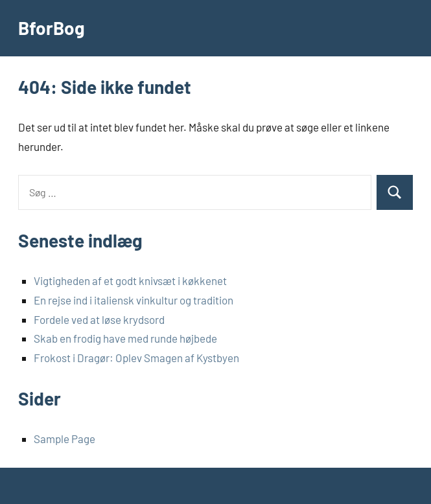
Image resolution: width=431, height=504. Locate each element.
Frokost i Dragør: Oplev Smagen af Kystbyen (136, 358)
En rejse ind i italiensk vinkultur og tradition (134, 300)
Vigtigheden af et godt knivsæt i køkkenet (130, 281)
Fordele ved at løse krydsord (99, 319)
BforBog (52, 28)
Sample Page (64, 439)
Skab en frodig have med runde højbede (125, 338)
